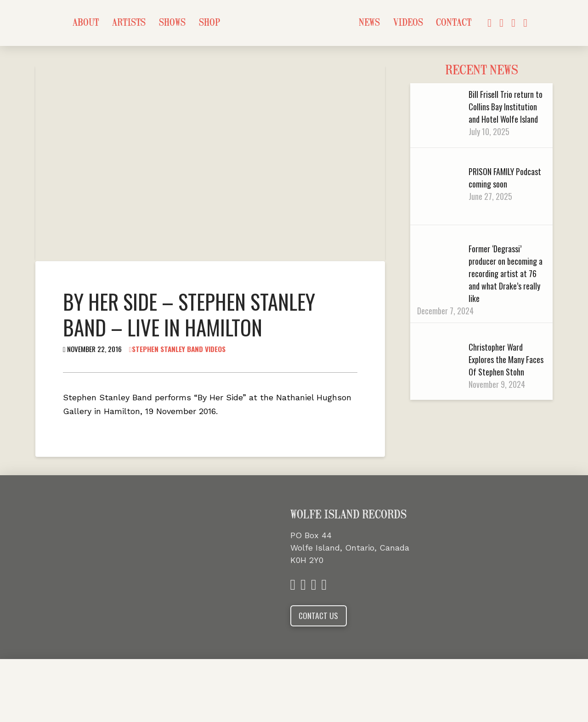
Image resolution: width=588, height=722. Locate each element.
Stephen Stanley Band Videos (177, 349)
